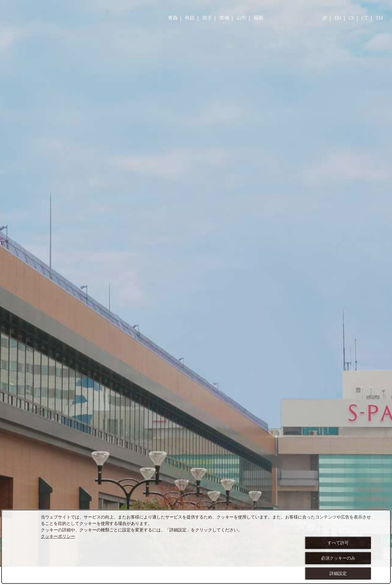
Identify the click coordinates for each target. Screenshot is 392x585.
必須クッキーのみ (338, 558)
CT (365, 18)
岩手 (207, 18)
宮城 (224, 18)
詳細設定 (338, 573)
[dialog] (196, 547)
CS (351, 18)
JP (325, 18)
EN (338, 18)
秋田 (190, 18)
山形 (241, 18)
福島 (258, 18)
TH (379, 18)
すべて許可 (338, 543)
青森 (173, 18)
